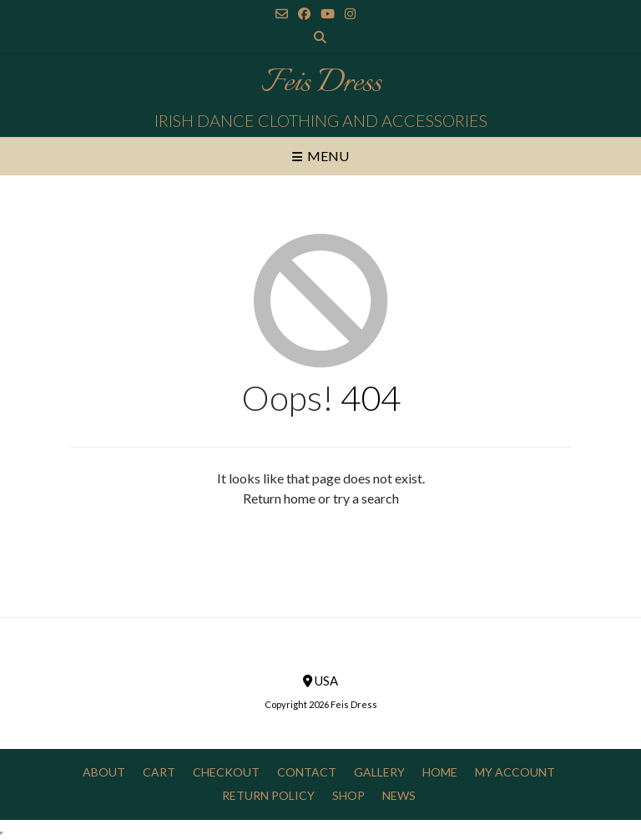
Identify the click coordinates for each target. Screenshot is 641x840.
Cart (159, 772)
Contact (307, 772)
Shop (348, 795)
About (104, 772)
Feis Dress (321, 83)
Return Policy (268, 795)
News (399, 795)
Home (440, 772)
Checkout (226, 772)
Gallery (379, 772)
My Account (515, 772)
